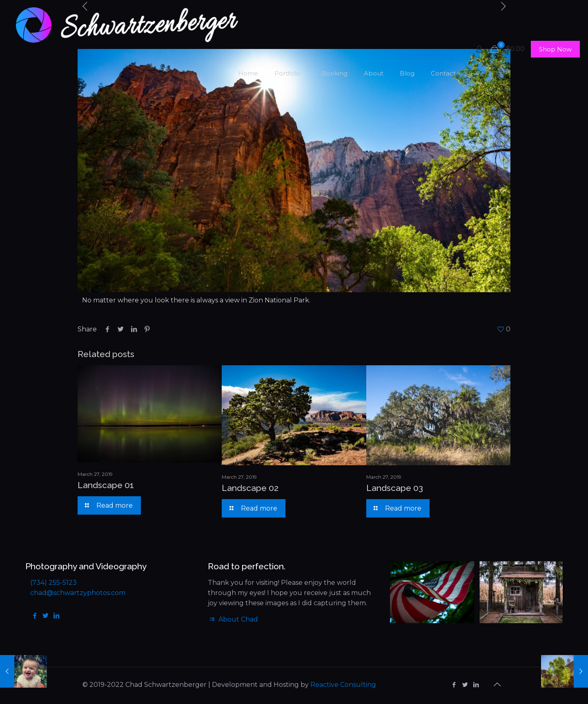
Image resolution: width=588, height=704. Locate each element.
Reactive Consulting (343, 685)
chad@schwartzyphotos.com (78, 593)
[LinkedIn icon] (476, 685)
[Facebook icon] (454, 685)
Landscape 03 (395, 488)
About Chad (233, 619)
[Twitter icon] (465, 685)
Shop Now (555, 49)
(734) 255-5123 (53, 583)
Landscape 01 (106, 485)
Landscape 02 (250, 488)
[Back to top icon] (497, 684)
